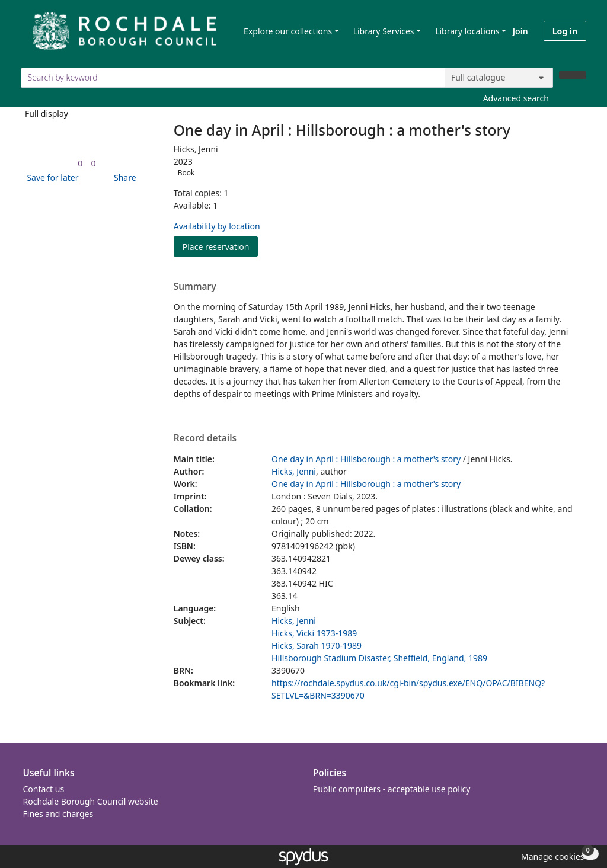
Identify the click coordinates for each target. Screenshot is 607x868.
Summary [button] (195, 287)
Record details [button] (205, 438)
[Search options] (499, 78)
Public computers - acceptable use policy (392, 789)
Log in (565, 31)
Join (520, 31)
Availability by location (217, 226)
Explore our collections (288, 31)
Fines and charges (58, 814)
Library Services (384, 31)
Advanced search (516, 98)
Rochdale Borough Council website (91, 801)
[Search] (573, 75)
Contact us (44, 789)
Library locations (467, 31)
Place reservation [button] (221, 246)
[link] (80, 163)
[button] (50, 177)
